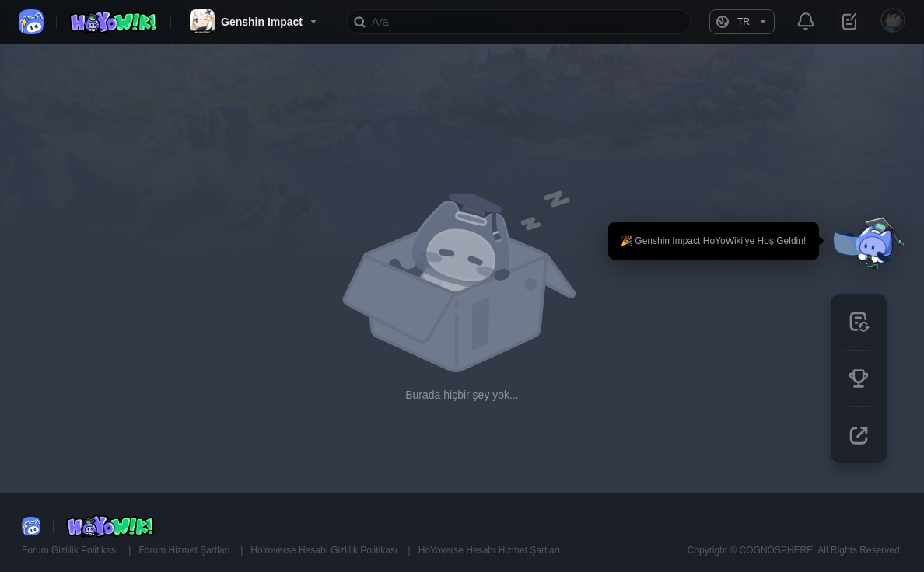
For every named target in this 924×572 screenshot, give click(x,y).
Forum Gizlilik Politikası (71, 550)
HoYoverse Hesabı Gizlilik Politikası (325, 550)
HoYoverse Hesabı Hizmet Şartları (489, 550)
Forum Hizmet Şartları (185, 550)
